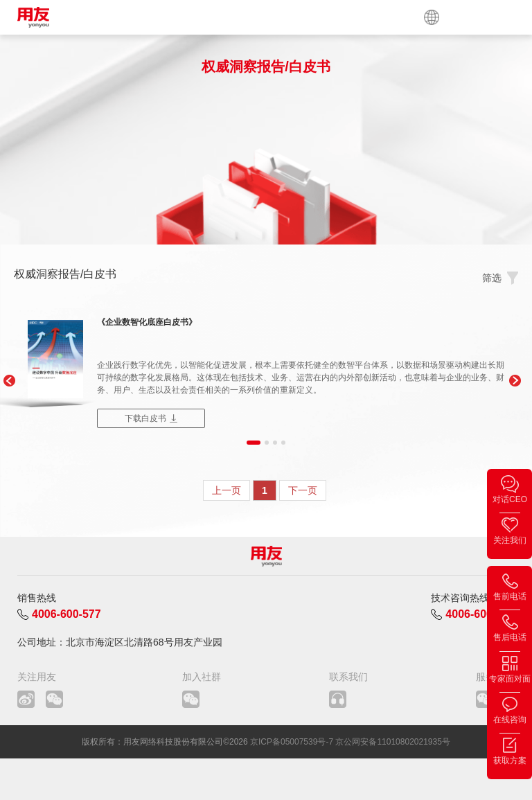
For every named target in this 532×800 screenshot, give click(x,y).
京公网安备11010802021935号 (392, 742)
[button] (9, 381)
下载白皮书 (145, 418)
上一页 (227, 490)
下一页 (303, 490)
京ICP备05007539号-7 (292, 742)
